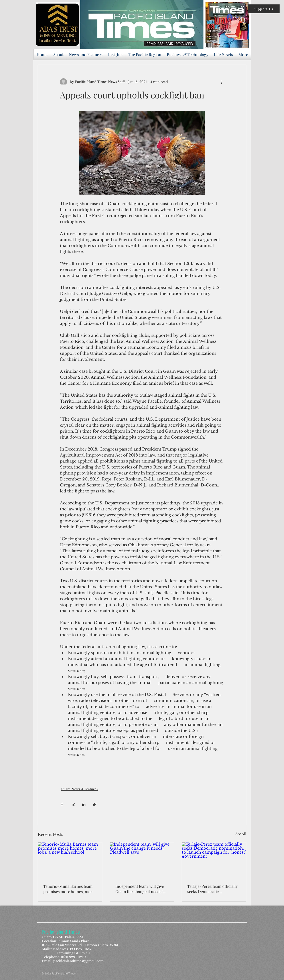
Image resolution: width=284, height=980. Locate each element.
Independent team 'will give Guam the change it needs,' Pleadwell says (140, 889)
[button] (264, 9)
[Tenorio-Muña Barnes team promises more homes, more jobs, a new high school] (70, 860)
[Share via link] (95, 804)
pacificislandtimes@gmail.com (78, 961)
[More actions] (221, 82)
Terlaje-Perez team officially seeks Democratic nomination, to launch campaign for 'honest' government (212, 889)
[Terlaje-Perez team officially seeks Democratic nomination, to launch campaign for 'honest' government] (214, 860)
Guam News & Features (79, 789)
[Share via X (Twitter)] (73, 804)
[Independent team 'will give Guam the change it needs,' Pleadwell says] (142, 860)
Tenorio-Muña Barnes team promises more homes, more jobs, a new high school (69, 889)
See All (241, 834)
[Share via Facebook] (62, 804)
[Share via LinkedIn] (84, 804)
